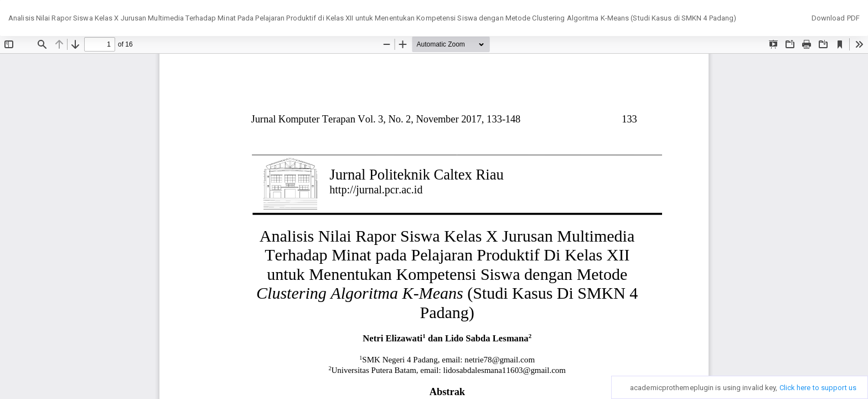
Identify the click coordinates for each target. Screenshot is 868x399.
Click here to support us (818, 388)
